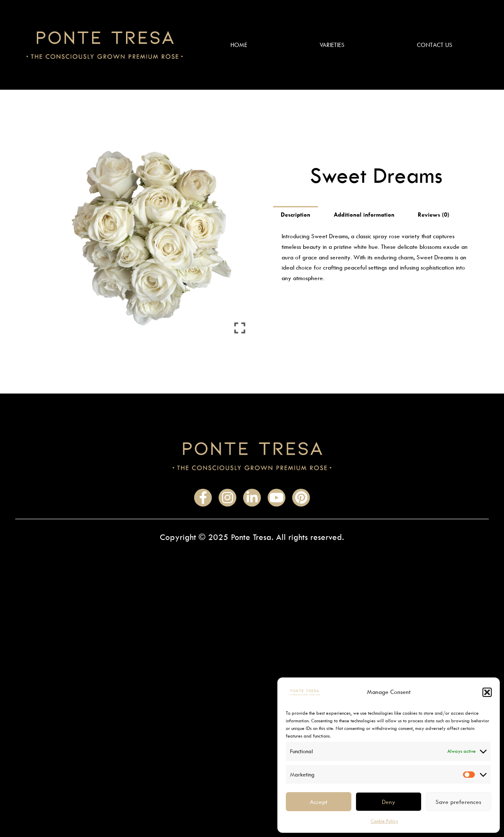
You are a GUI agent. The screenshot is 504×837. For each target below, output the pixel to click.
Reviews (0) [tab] (434, 214)
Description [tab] (296, 214)
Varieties (332, 45)
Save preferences (458, 802)
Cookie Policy (385, 821)
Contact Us (435, 45)
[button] (487, 692)
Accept (319, 802)
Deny (389, 802)
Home (239, 45)
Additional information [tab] (364, 214)
